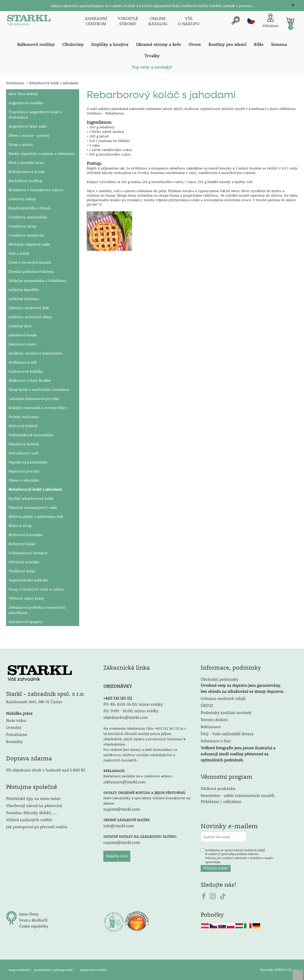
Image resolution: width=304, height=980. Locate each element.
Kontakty (14, 741)
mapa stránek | (20, 970)
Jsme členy (29, 914)
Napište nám (117, 856)
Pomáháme (17, 734)
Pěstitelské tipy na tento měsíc (34, 798)
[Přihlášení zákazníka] (270, 21)
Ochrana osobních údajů (223, 698)
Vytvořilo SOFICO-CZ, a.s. (279, 970)
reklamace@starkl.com (125, 782)
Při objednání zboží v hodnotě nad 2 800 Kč (46, 770)
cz (251, 20)
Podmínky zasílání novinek (226, 712)
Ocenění (14, 727)
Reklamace (211, 726)
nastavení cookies (93, 970)
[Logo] (29, 21)
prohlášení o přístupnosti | (54, 970)
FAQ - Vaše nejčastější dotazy (227, 734)
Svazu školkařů (33, 920)
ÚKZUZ (207, 705)
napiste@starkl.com (122, 809)
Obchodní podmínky (242, 685)
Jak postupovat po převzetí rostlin (37, 827)
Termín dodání (214, 719)
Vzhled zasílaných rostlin (29, 820)
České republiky (34, 926)
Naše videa (16, 720)
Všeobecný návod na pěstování (34, 805)
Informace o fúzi (216, 741)
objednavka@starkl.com (126, 717)
